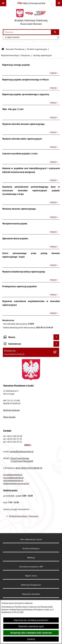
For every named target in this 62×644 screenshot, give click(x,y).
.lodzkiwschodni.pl (13, 475)
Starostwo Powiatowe (15, 49)
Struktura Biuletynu (31, 548)
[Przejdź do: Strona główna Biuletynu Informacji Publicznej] (3, 49)
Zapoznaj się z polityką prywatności (31, 620)
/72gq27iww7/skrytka (19, 458)
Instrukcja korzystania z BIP (31, 567)
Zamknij (31, 639)
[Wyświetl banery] (56, 337)
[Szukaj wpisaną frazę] (55, 32)
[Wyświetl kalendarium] (56, 344)
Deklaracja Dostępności (31, 585)
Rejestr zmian (31, 576)
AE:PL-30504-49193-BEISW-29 (29, 468)
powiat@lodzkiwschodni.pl (22, 451)
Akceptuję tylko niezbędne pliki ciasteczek (31, 633)
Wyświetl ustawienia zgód (31, 626)
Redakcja (31, 558)
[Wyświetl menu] (59, 3)
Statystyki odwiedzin (31, 594)
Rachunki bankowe (11, 410)
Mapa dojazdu (9, 417)
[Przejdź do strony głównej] (31, 18)
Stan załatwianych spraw (31, 539)
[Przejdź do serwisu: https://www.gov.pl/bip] (31, 3)
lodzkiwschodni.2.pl (16, 483)
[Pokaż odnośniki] (3, 3)
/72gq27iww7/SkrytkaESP (22, 461)
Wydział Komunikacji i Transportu (16, 55)
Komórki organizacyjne (37, 49)
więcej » (54, 73)
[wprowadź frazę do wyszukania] (27, 32)
